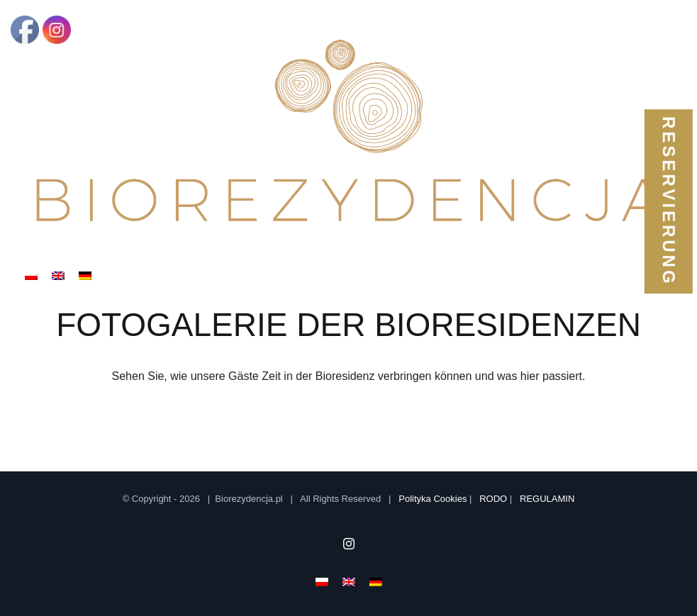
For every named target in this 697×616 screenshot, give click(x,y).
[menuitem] (31, 275)
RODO (493, 499)
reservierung (669, 201)
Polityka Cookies (433, 499)
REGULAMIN (547, 499)
